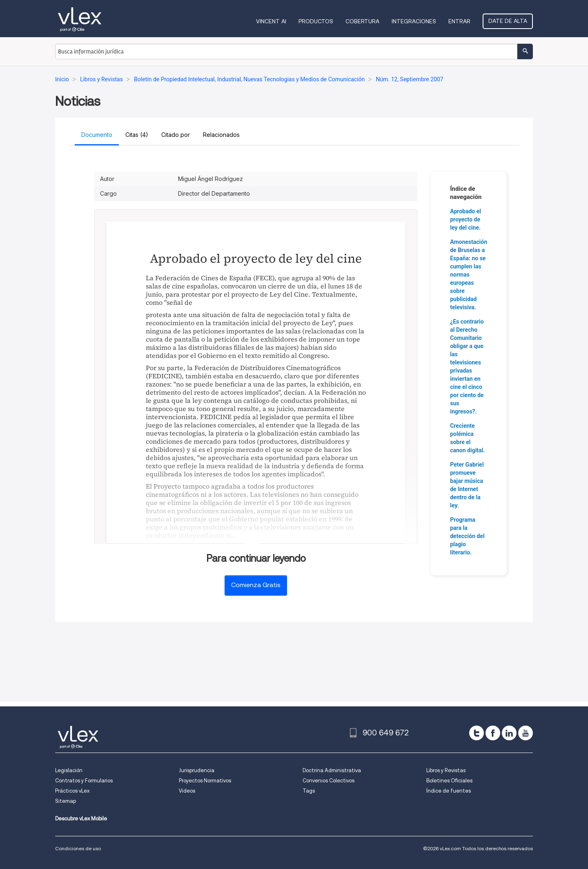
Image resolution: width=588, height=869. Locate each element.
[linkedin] (509, 733)
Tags (309, 791)
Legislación (69, 770)
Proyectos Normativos (205, 781)
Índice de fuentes (449, 791)
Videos (187, 791)
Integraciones (414, 21)
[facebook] (493, 733)
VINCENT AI (271, 21)
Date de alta (508, 21)
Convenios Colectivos (329, 781)
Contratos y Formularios (84, 781)
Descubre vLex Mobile (81, 819)
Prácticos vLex (72, 791)
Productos (316, 21)
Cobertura (362, 21)
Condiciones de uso (78, 848)
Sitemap (66, 801)
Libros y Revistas (446, 770)
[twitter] (477, 733)
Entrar (459, 21)
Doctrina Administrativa (332, 770)
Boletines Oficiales (449, 781)
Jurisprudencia (197, 770)
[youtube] (526, 733)
